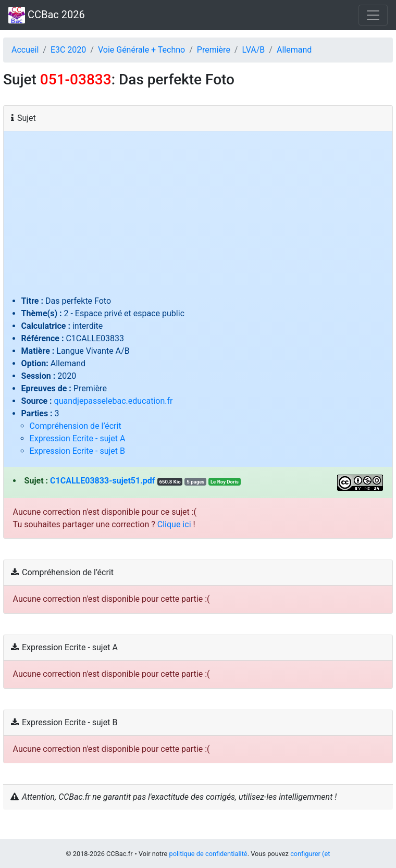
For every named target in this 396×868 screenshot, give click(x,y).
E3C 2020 (68, 50)
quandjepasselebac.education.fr (114, 401)
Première (214, 50)
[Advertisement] (198, 217)
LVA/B (253, 50)
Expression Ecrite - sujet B (77, 451)
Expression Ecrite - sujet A (78, 438)
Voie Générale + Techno (141, 50)
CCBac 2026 (47, 15)
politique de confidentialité (208, 854)
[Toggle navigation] (373, 15)
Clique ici (174, 524)
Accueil (25, 50)
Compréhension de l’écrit (76, 426)
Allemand (294, 50)
